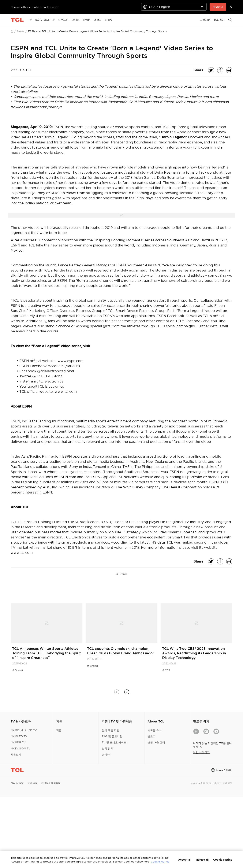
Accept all (185, 860)
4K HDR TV (18, 742)
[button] (127, 692)
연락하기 (107, 755)
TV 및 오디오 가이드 (114, 742)
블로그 (151, 736)
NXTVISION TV (21, 748)
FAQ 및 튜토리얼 (112, 736)
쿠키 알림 (32, 783)
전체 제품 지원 (110, 730)
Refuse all (202, 860)
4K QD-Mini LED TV (24, 730)
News (21, 31)
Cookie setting (223, 860)
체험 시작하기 (201, 752)
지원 (59, 730)
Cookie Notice (160, 862)
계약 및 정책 (17, 783)
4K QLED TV (19, 736)
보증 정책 (107, 748)
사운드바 (16, 755)
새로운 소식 (155, 730)
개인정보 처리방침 (51, 783)
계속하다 (218, 7)
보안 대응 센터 (156, 742)
